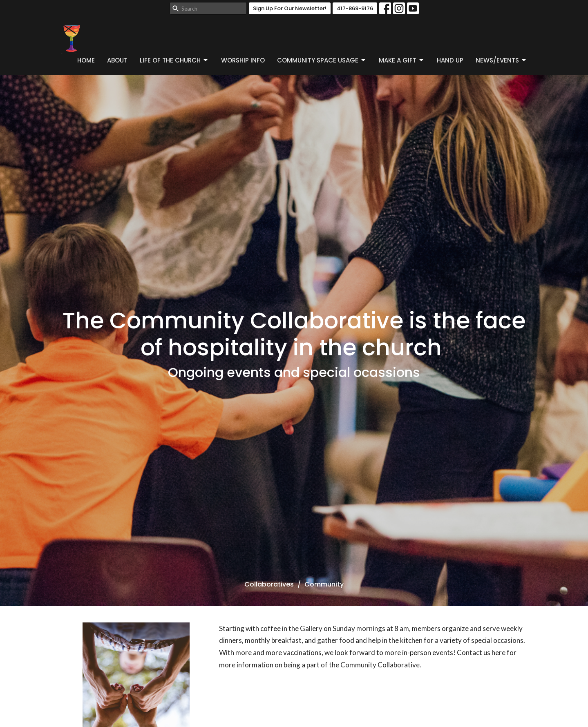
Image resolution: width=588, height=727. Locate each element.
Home (86, 60)
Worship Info (243, 60)
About (117, 60)
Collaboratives (269, 584)
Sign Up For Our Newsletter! (290, 8)
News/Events (501, 60)
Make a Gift (402, 60)
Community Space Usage (322, 60)
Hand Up (450, 60)
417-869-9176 (355, 8)
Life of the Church (174, 60)
